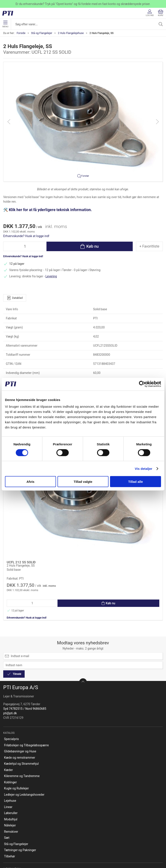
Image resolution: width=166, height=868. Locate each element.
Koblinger (10, 710)
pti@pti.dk (10, 641)
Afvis (30, 482)
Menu (5, 24)
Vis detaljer (144, 468)
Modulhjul (11, 747)
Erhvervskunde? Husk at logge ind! (26, 236)
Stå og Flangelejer (42, 33)
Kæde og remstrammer (20, 685)
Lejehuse (10, 728)
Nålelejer (10, 753)
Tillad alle (136, 482)
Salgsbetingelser (15, 840)
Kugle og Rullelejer (17, 716)
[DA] (9, 13)
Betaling (10, 833)
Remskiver (11, 759)
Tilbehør (10, 784)
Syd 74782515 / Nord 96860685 (25, 636)
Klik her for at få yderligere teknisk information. (51, 210)
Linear (8, 734)
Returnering (12, 827)
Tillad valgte (83, 482)
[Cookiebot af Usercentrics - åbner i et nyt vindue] (142, 384)
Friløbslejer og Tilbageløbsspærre (26, 673)
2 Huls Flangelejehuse (71, 33)
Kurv (161, 13)
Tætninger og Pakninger (20, 777)
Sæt (7, 765)
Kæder (9, 697)
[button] (83, 121)
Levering (51, 276)
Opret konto (12, 803)
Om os (9, 809)
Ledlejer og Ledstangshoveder (24, 722)
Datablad (15, 298)
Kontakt (9, 815)
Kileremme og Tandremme (22, 703)
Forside (21, 33)
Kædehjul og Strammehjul (21, 691)
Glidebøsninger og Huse (20, 679)
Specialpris (12, 666)
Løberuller (11, 740)
